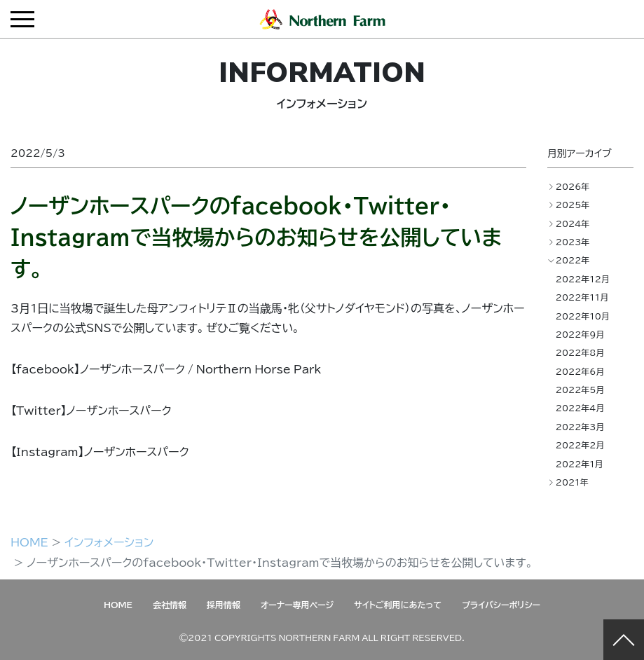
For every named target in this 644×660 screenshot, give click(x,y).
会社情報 (170, 605)
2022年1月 (580, 464)
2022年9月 (580, 334)
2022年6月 (580, 371)
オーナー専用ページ (297, 605)
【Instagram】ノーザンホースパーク (100, 451)
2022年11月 (582, 297)
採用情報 (224, 605)
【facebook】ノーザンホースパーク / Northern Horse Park (166, 369)
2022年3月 (580, 427)
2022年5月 (580, 390)
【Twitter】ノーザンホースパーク (91, 410)
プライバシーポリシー (501, 605)
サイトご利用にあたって (398, 605)
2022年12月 (583, 279)
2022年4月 (580, 408)
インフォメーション (109, 542)
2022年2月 (580, 445)
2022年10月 (583, 316)
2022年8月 (580, 352)
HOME (29, 542)
